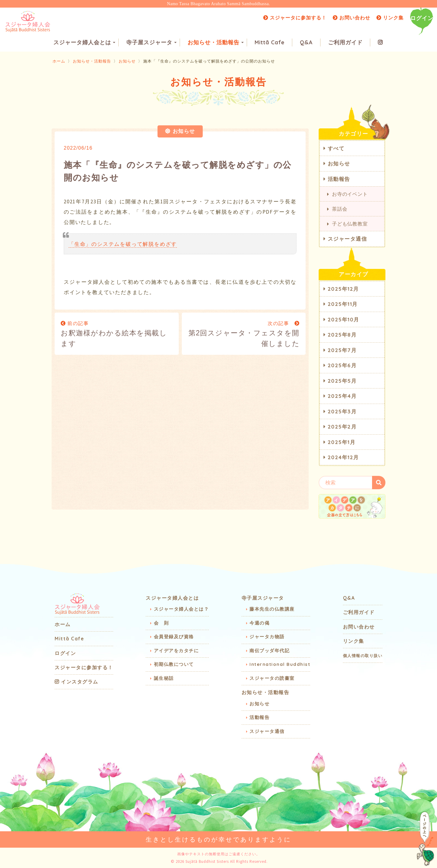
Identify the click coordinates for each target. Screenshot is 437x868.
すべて (336, 148)
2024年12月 (343, 457)
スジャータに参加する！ (295, 18)
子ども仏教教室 (350, 224)
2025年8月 (342, 335)
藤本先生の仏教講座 (272, 609)
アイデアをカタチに (176, 651)
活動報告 (339, 179)
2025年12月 (343, 289)
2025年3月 (342, 411)
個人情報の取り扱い (363, 656)
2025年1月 (342, 442)
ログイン (422, 18)
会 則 (161, 623)
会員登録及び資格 (174, 637)
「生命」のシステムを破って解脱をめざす (123, 244)
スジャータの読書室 (272, 678)
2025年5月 (342, 381)
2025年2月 (342, 427)
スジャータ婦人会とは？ (181, 609)
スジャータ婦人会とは (84, 43)
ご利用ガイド (345, 43)
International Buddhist (280, 664)
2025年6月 (342, 365)
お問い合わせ (351, 18)
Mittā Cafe (270, 43)
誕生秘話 (164, 678)
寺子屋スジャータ (151, 43)
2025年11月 (343, 304)
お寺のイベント (350, 194)
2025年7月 (342, 350)
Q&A (306, 43)
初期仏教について (174, 664)
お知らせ (127, 61)
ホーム (59, 61)
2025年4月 (342, 396)
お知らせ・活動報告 (216, 43)
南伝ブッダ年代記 (269, 651)
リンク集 (390, 18)
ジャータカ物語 (267, 637)
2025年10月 (344, 319)
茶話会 (340, 209)
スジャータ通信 (347, 239)
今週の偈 (259, 623)
